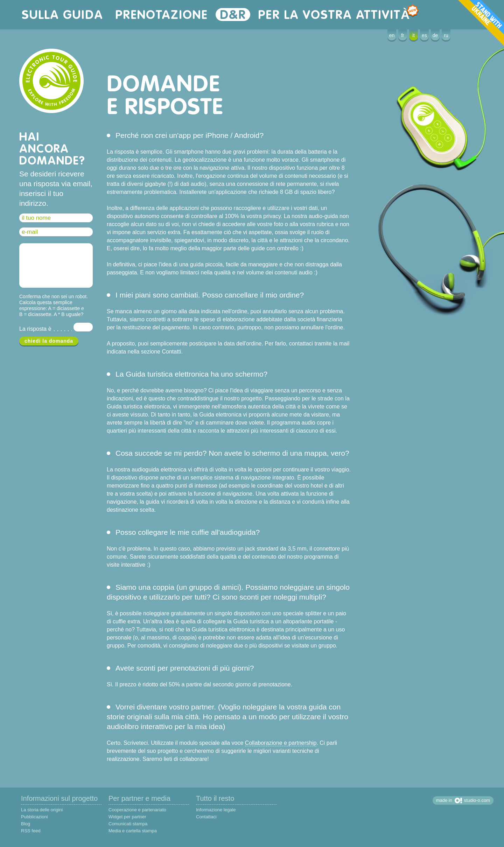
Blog (26, 824)
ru (446, 35)
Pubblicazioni (34, 817)
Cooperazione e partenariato (137, 810)
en (392, 35)
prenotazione (162, 15)
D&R (233, 15)
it (414, 35)
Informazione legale (216, 810)
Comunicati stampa (128, 824)
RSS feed (31, 831)
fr (403, 35)
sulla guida (62, 15)
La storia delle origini (42, 810)
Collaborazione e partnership (281, 743)
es (424, 35)
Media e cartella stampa (133, 831)
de (435, 35)
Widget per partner (127, 817)
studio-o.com (477, 800)
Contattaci (206, 817)
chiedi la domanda (49, 341)
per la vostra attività (336, 15)
